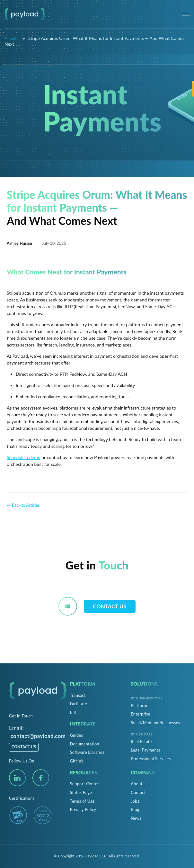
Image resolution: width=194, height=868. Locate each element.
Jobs (135, 801)
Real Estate (141, 742)
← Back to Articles (23, 505)
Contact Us (110, 606)
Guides (77, 735)
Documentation (85, 744)
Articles (12, 38)
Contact (138, 793)
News (136, 818)
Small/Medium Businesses (155, 723)
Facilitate (79, 704)
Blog (135, 810)
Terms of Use (82, 801)
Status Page (81, 793)
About (137, 784)
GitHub (77, 761)
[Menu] (186, 14)
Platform (139, 706)
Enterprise (141, 714)
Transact (78, 695)
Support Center (84, 784)
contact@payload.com (38, 736)
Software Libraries (87, 752)
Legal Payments (145, 750)
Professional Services (151, 759)
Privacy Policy (83, 810)
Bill (73, 712)
